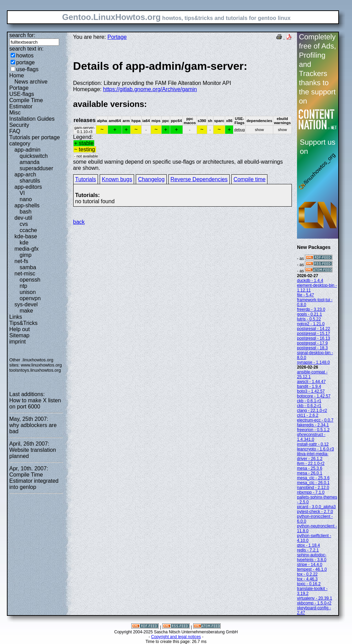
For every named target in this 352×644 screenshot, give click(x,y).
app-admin (27, 150)
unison (28, 292)
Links (16, 317)
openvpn (30, 298)
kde (24, 243)
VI (22, 193)
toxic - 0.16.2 (309, 584)
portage (25, 62)
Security (19, 125)
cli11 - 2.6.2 (308, 415)
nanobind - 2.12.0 (313, 488)
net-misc (25, 274)
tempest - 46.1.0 (312, 569)
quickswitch (34, 156)
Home (17, 75)
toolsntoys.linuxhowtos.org (35, 370)
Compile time (249, 179)
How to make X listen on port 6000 (35, 403)
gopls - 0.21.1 (310, 314)
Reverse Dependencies (199, 179)
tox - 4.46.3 (307, 579)
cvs (24, 224)
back (79, 222)
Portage (19, 88)
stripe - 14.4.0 (310, 565)
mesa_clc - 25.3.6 (313, 478)
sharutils (30, 181)
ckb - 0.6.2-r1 (309, 406)
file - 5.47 (305, 295)
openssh (30, 280)
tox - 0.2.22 (307, 574)
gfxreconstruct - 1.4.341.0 (311, 437)
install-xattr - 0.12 (313, 444)
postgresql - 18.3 (312, 348)
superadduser (36, 168)
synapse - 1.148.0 (313, 362)
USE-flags (22, 94)
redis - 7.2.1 (308, 550)
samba (28, 267)
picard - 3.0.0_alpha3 (316, 507)
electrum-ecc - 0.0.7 (315, 420)
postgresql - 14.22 (313, 329)
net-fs (21, 261)
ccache (28, 230)
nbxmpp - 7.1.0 (311, 492)
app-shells (27, 205)
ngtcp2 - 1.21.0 (311, 324)
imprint (18, 342)
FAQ (15, 131)
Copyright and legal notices (176, 637)
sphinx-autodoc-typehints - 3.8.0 (312, 557)
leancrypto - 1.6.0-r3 (315, 449)
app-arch (25, 174)
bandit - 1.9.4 (309, 386)
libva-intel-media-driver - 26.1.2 (313, 456)
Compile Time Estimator (26, 103)
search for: (22, 35)
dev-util (23, 218)
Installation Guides (32, 119)
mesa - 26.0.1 (310, 473)
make (26, 311)
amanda (30, 162)
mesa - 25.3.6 (310, 468)
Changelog (151, 179)
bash (26, 212)
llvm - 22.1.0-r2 (311, 463)
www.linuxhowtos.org (41, 365)
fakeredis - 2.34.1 (313, 425)
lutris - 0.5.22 (309, 319)
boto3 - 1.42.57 (311, 391)
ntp (23, 286)
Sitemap (19, 335)
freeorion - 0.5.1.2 (313, 430)
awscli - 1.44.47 (311, 382)
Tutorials (86, 179)
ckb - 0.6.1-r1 (309, 401)
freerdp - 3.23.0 (311, 309)
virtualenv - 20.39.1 (315, 598)
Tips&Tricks (23, 323)
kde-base (26, 236)
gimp (26, 255)
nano (26, 199)
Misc (15, 113)
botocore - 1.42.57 (314, 396)
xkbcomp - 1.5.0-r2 (314, 603)
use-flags (27, 69)
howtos (25, 56)
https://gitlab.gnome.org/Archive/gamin (150, 89)
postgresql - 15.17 (313, 334)
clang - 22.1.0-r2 (312, 411)
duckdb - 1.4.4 (310, 281)
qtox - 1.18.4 (309, 545)
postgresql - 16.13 (313, 338)
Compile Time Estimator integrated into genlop (34, 481)
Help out (20, 329)
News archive (31, 82)
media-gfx (26, 249)
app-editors (28, 187)
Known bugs (117, 179)
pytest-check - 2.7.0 (315, 512)
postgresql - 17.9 (312, 343)
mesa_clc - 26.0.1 (313, 483)
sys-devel (26, 304)
